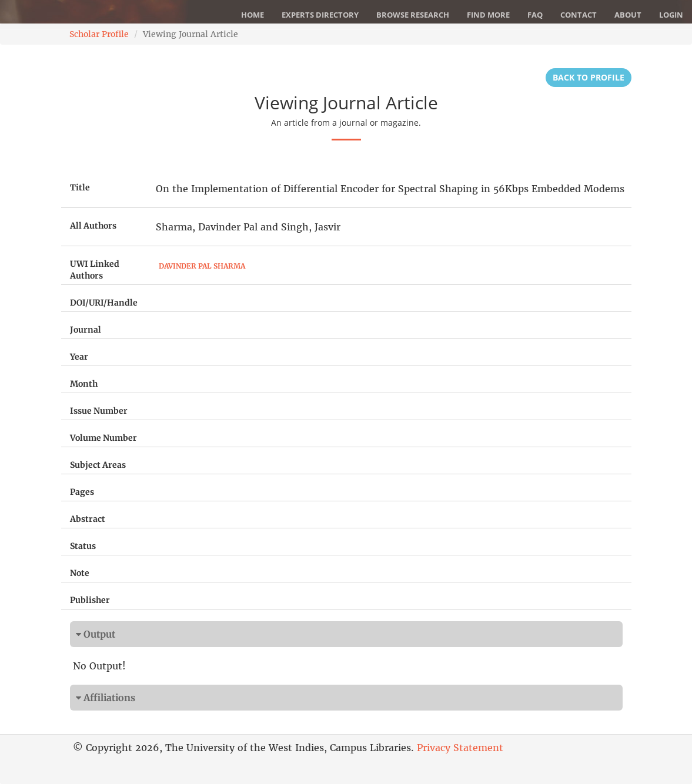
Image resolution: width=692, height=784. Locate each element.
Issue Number (99, 411)
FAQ (535, 15)
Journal (86, 330)
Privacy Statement (460, 748)
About (628, 15)
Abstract (88, 519)
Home (253, 15)
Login (671, 15)
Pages (82, 492)
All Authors (93, 226)
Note (80, 573)
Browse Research (413, 15)
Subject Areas (98, 465)
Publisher (90, 600)
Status (83, 546)
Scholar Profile (99, 34)
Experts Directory (320, 15)
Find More (488, 15)
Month (84, 384)
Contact (579, 15)
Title (80, 187)
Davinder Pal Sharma (202, 266)
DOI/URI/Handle (104, 303)
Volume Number (103, 438)
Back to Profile (589, 77)
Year (79, 357)
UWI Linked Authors (95, 270)
